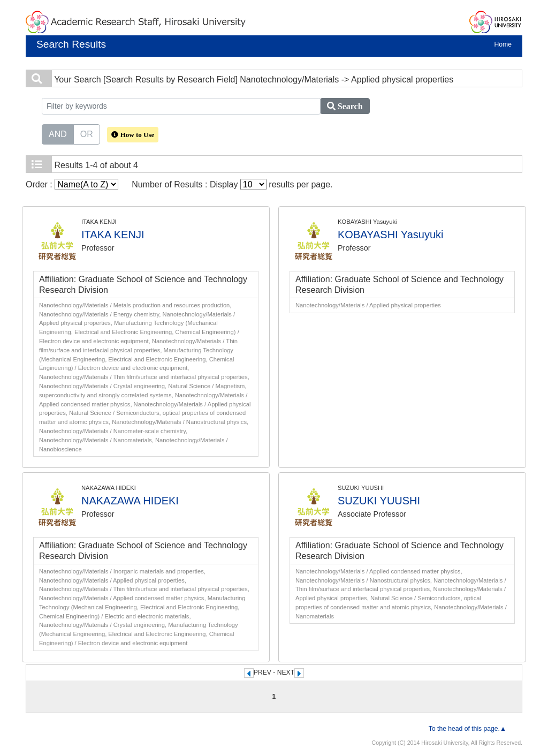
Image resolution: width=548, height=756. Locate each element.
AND (58, 133)
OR (87, 133)
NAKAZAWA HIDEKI (130, 501)
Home (503, 44)
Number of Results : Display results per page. (232, 184)
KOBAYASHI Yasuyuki (391, 235)
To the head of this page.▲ (467, 729)
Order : (72, 184)
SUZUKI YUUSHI (379, 501)
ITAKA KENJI (113, 235)
